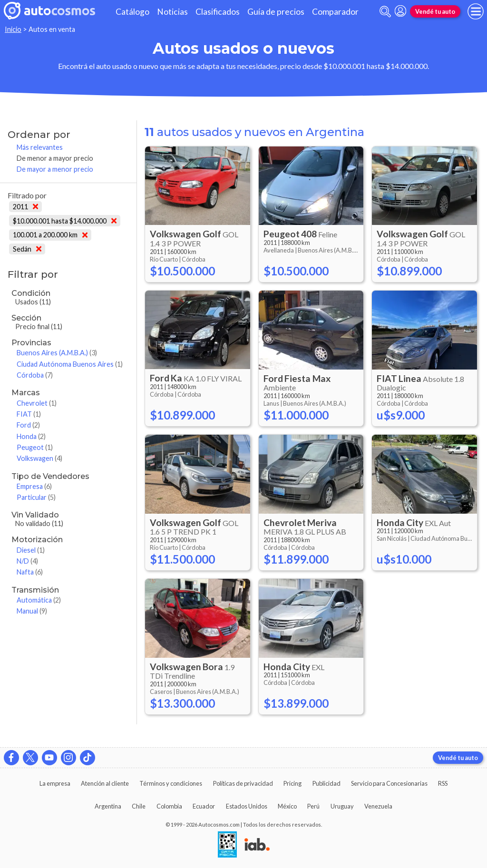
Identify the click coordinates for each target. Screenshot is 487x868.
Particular (36, 497)
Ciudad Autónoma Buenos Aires (70, 364)
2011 (25, 207)
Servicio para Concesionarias (389, 783)
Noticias (172, 12)
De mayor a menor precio (55, 169)
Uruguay (342, 806)
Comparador (335, 12)
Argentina (108, 806)
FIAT (29, 414)
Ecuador (204, 806)
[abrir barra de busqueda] (385, 12)
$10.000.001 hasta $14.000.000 (65, 221)
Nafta (30, 572)
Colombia (169, 806)
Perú (313, 806)
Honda (31, 436)
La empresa (55, 783)
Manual (32, 611)
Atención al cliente (105, 783)
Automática (39, 600)
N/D (27, 561)
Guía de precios (276, 12)
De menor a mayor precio (55, 158)
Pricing (292, 783)
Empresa (34, 486)
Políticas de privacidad (243, 783)
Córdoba (35, 375)
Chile (139, 806)
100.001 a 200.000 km (50, 235)
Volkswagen (39, 458)
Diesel (31, 550)
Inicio (13, 29)
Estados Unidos (247, 806)
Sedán (27, 249)
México (287, 806)
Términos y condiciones (171, 783)
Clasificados (218, 12)
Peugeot (35, 447)
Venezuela (378, 806)
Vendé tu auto (435, 11)
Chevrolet (37, 403)
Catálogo (132, 12)
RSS (443, 783)
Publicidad (326, 783)
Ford (28, 425)
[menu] (476, 11)
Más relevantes (40, 147)
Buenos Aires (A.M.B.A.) (57, 353)
